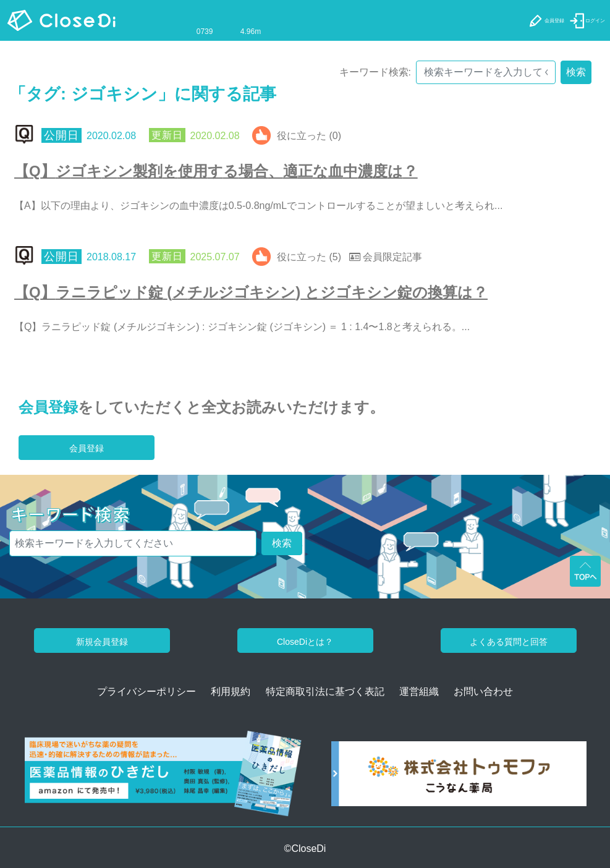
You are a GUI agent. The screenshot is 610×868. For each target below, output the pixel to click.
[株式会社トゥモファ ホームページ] (459, 778)
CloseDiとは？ (305, 642)
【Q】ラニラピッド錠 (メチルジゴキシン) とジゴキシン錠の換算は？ (251, 292)
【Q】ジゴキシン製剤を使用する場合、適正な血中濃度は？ (216, 171)
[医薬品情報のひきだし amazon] (163, 778)
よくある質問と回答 (509, 642)
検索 (576, 72)
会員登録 (48, 407)
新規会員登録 (102, 642)
